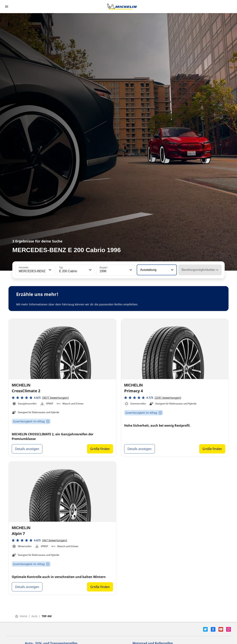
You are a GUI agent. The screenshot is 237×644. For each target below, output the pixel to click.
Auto (34, 616)
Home (21, 616)
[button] (50, 270)
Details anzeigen (27, 449)
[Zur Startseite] (122, 7)
